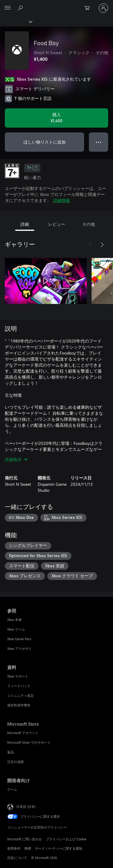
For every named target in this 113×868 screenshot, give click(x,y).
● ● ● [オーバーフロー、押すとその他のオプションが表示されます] (99, 142)
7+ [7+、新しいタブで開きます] (32, 168)
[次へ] (102, 245)
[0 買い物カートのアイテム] (89, 8)
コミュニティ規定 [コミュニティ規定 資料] (20, 695)
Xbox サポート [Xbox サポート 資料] (18, 676)
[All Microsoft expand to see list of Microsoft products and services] (8, 8)
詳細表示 (16, 459)
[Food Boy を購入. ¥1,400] (56, 118)
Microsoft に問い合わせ (25, 839)
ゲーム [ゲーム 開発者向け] (12, 789)
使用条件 (14, 848)
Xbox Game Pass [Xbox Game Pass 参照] (19, 639)
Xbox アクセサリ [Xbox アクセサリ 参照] (19, 648)
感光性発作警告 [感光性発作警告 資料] (19, 705)
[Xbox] (16, 21)
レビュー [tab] (57, 224)
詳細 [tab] (25, 224)
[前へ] (90, 245)
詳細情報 (61, 200)
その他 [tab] (89, 224)
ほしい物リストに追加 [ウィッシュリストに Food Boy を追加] (45, 142)
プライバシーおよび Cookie (66, 839)
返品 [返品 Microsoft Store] (11, 752)
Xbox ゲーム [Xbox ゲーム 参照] (16, 629)
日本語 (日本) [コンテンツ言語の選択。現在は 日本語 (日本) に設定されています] (26, 806)
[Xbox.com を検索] (21, 8)
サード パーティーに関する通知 (59, 848)
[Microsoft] (56, 5)
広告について (17, 858)
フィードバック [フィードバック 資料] (19, 686)
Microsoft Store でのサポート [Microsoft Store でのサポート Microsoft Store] (29, 742)
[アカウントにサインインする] (103, 8)
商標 (28, 848)
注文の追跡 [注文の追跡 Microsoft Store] (16, 762)
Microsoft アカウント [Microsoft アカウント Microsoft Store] (23, 733)
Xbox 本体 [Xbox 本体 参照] (14, 620)
